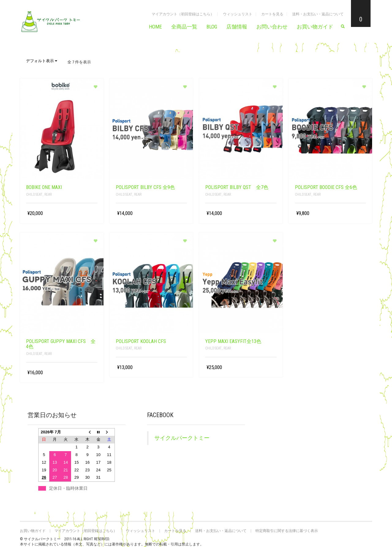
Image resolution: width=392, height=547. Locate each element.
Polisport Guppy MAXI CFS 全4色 (61, 344)
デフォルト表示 (42, 61)
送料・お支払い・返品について (318, 14)
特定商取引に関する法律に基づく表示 (287, 531)
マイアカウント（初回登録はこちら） (183, 14)
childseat (34, 194)
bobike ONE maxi (44, 187)
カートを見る (272, 14)
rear (48, 194)
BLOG (212, 27)
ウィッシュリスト (238, 14)
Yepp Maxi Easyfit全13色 (233, 341)
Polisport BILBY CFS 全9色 (145, 187)
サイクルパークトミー (182, 438)
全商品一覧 (184, 27)
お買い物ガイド (315, 27)
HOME (155, 27)
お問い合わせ (272, 27)
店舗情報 (237, 27)
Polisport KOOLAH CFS (141, 341)
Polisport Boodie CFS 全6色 (326, 187)
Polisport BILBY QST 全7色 (237, 187)
